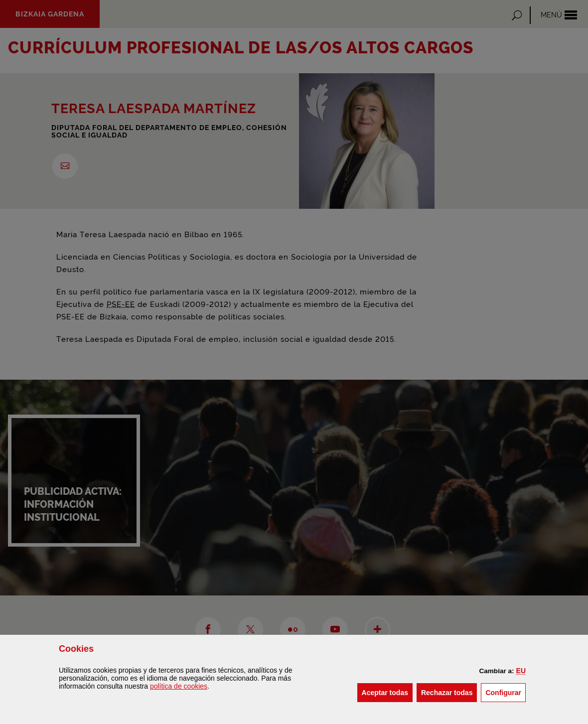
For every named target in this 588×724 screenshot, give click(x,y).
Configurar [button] (506, 692)
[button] (521, 671)
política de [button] (179, 686)
